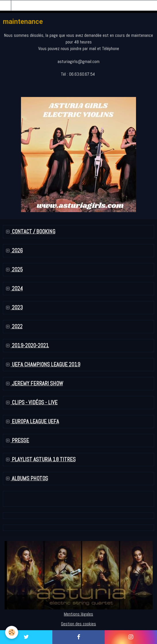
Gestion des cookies (78, 624)
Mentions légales (78, 614)
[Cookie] (12, 632)
